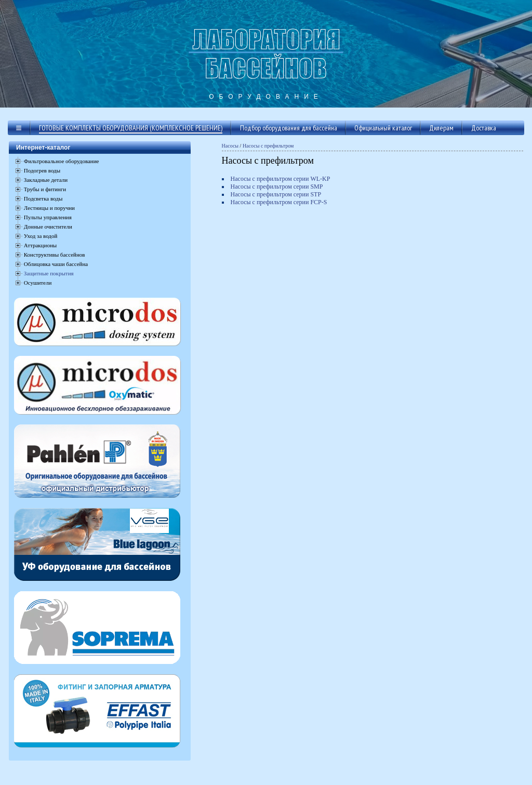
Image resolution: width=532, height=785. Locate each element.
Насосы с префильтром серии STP (276, 194)
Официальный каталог (383, 128)
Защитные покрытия (49, 273)
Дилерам (441, 128)
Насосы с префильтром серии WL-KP (281, 179)
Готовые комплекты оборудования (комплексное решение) (131, 128)
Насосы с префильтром (268, 146)
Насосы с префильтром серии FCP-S (279, 202)
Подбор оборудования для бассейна (289, 128)
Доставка (484, 128)
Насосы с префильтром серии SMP (277, 187)
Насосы (230, 146)
